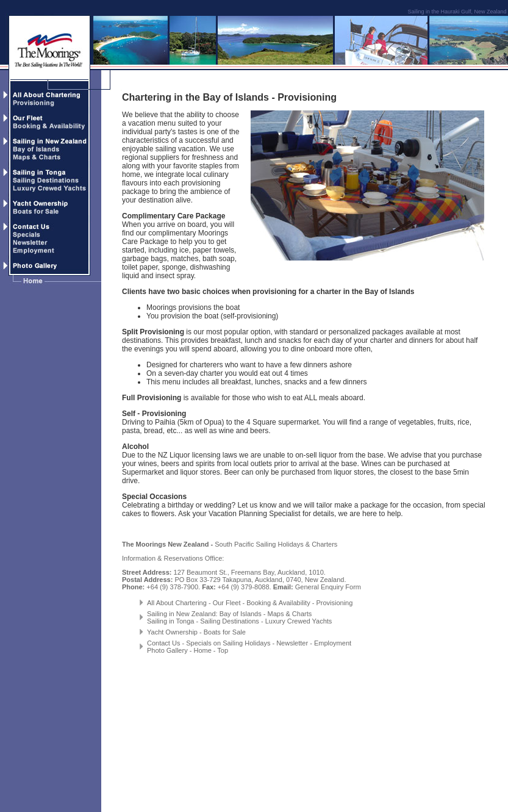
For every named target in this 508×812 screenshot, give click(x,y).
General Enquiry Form (328, 587)
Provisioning (334, 603)
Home (202, 650)
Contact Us (163, 643)
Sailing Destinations (230, 621)
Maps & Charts (290, 614)
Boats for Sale (225, 632)
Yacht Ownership (172, 632)
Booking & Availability (278, 603)
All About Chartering (177, 603)
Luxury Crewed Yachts (299, 621)
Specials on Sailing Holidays (228, 643)
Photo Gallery (167, 650)
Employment (333, 643)
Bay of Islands (241, 614)
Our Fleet (226, 603)
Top (223, 650)
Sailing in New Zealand (181, 614)
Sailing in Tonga (170, 621)
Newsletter (292, 643)
